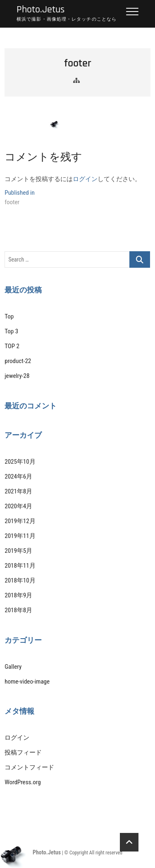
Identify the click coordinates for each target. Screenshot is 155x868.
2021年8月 (18, 491)
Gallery (13, 667)
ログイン (85, 179)
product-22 (18, 361)
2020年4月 (18, 506)
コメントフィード (29, 767)
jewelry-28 (17, 376)
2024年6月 (18, 476)
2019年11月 (20, 536)
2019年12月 (20, 521)
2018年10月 (20, 580)
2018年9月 (18, 595)
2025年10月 (20, 462)
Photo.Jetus (41, 10)
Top (9, 316)
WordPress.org (23, 782)
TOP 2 (12, 346)
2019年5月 (18, 551)
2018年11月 (20, 566)
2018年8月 (18, 610)
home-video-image (27, 682)
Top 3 (11, 331)
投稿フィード (23, 752)
